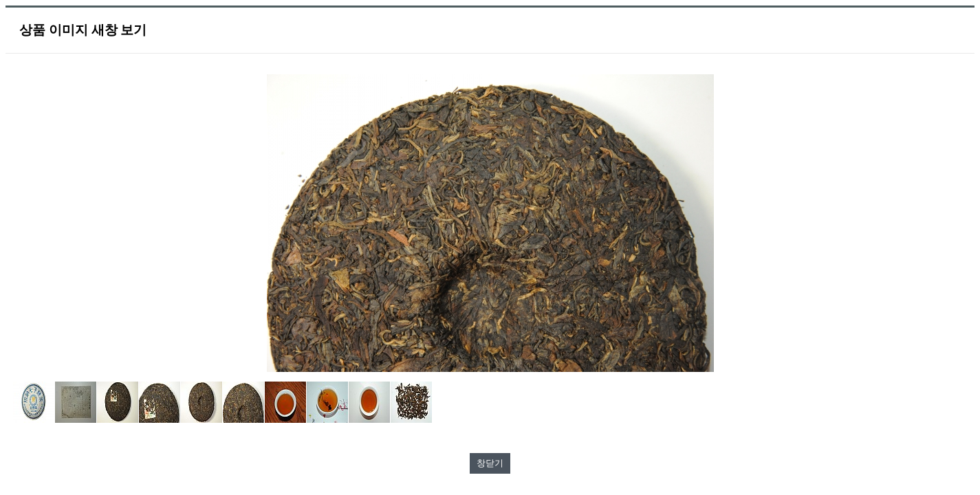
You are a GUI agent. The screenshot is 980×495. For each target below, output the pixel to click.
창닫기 (490, 463)
